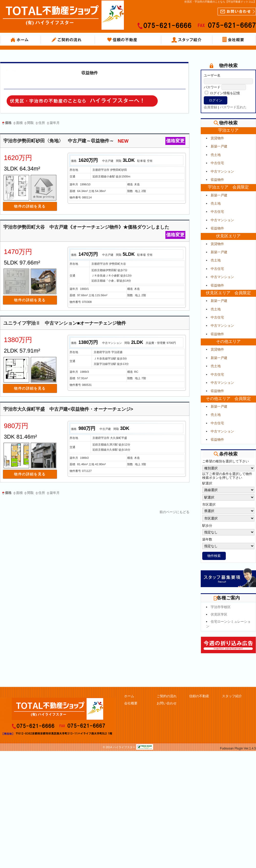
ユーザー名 (212, 75)
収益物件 (90, 73)
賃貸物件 (217, 138)
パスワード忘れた (233, 107)
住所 (40, 123)
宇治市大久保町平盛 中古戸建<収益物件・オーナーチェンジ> (68, 409)
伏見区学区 (219, 614)
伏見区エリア (228, 236)
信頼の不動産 (128, 40)
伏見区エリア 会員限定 (228, 293)
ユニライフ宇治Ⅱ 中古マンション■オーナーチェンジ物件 (65, 323)
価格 (6, 123)
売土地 (216, 155)
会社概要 (234, 40)
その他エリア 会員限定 (228, 399)
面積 (18, 123)
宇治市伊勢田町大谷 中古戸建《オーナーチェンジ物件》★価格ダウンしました (94, 228)
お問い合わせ (167, 703)
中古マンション (222, 171)
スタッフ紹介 (187, 40)
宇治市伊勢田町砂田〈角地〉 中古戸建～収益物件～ (94, 141)
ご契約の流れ (68, 40)
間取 (29, 123)
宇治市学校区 (221, 607)
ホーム (20, 40)
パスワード (212, 87)
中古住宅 (217, 163)
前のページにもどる (174, 512)
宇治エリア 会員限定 (228, 187)
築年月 (53, 123)
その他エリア (228, 341)
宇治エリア (228, 130)
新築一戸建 (219, 146)
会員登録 (210, 107)
